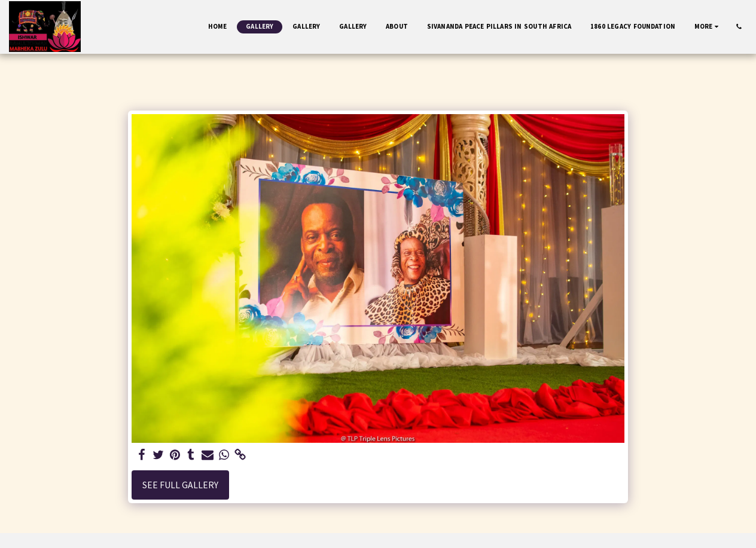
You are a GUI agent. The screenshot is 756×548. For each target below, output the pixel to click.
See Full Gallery (180, 485)
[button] (739, 27)
